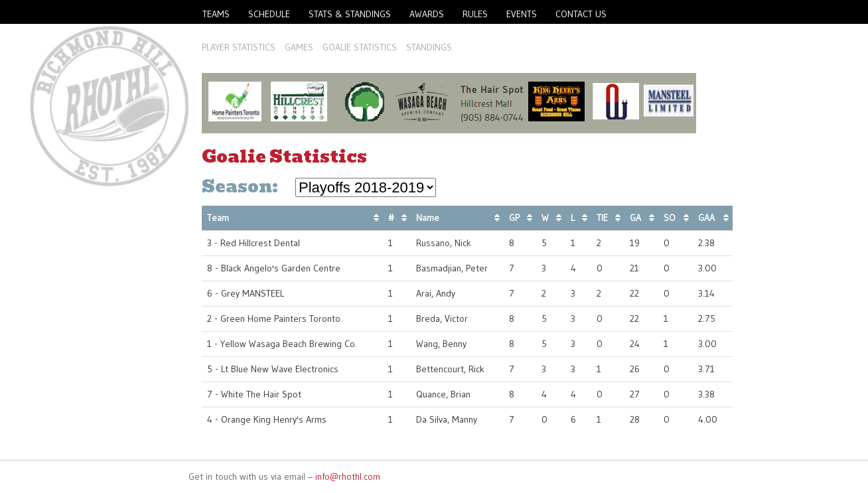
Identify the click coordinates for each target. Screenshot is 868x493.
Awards (427, 14)
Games (299, 47)
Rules (475, 14)
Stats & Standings (350, 14)
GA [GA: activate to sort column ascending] (635, 218)
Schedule (269, 14)
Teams (216, 14)
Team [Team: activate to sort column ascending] (218, 218)
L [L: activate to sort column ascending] (573, 218)
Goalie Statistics (360, 47)
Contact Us (581, 14)
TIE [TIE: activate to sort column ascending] (602, 218)
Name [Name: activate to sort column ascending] (428, 218)
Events (522, 14)
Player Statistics (239, 47)
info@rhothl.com (348, 476)
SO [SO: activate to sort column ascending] (670, 218)
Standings (429, 47)
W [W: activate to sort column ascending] (545, 218)
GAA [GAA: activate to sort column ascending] (706, 218)
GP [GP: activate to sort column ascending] (514, 218)
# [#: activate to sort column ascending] (391, 218)
